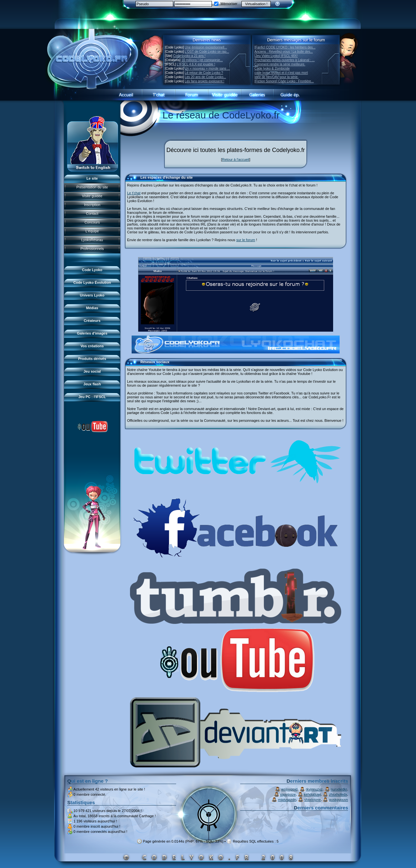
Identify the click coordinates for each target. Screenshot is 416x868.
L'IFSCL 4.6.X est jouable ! (196, 64)
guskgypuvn (338, 800)
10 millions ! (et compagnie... (202, 60)
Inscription (92, 205)
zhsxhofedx (338, 794)
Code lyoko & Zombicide (272, 69)
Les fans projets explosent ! (204, 81)
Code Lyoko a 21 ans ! (189, 56)
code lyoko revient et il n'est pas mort (281, 73)
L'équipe (92, 231)
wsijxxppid (289, 789)
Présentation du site (92, 187)
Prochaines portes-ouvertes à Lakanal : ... (285, 60)
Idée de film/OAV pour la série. (276, 77)
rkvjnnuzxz (314, 789)
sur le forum (246, 240)
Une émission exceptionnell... (206, 47)
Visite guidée (92, 196)
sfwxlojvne (312, 800)
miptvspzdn (287, 800)
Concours (92, 222)
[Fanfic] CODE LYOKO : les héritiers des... (285, 47)
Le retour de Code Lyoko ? (204, 73)
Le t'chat (134, 193)
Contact (92, 214)
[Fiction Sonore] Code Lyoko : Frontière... (284, 81)
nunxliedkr (339, 789)
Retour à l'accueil (236, 159)
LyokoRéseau (92, 240)
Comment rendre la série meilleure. (280, 64)
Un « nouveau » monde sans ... (207, 69)
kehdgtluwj (312, 794)
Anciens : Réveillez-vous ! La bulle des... (284, 52)
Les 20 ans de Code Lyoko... (205, 77)
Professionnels (92, 249)
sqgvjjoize (288, 794)
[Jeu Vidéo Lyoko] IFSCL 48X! (276, 56)
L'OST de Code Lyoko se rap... (207, 52)
